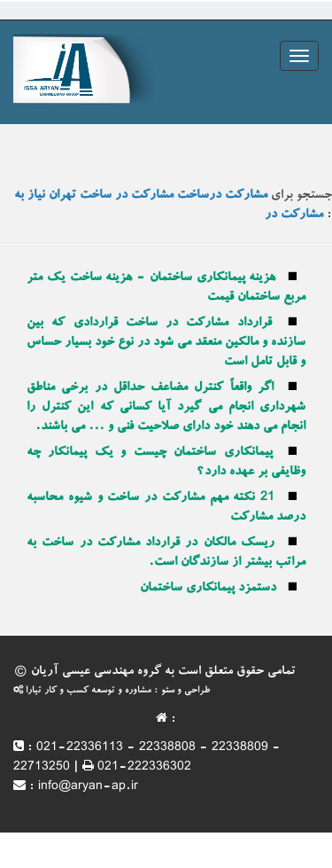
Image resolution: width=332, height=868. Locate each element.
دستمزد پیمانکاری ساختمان (208, 589)
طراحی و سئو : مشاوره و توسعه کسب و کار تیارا (112, 691)
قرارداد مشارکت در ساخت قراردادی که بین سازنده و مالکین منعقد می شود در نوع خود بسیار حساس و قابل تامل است (166, 343)
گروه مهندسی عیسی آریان (96, 672)
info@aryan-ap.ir (88, 787)
